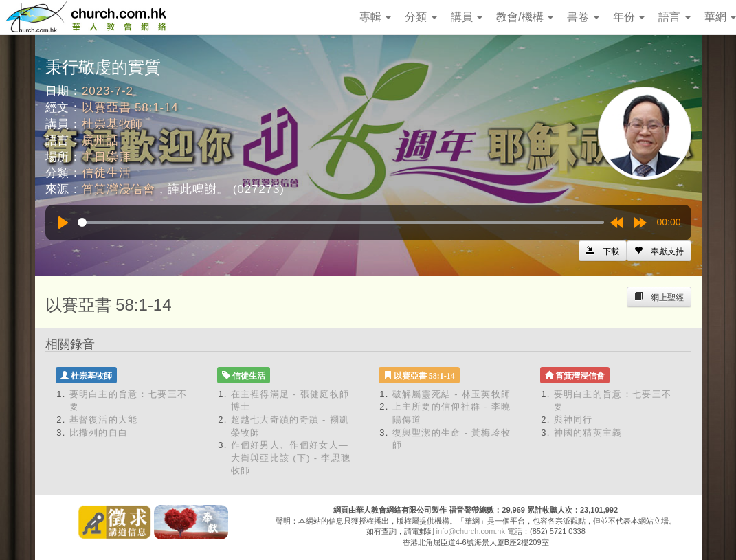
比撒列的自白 (99, 433)
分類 (421, 17)
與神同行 (573, 419)
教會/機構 (525, 17)
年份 (629, 17)
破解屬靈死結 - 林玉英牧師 (452, 394)
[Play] (63, 223)
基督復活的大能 (104, 419)
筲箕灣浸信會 (119, 189)
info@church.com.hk (471, 531)
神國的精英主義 (588, 433)
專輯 (375, 17)
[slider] (341, 222)
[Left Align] (659, 251)
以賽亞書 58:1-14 (130, 108)
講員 (467, 17)
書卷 (583, 17)
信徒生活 (106, 173)
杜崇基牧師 (112, 124)
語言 (674, 17)
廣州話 (100, 141)
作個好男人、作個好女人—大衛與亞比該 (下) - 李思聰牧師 (291, 458)
